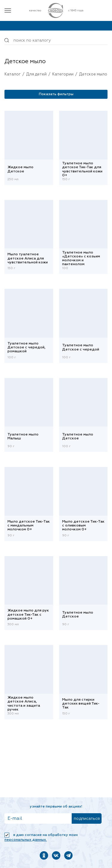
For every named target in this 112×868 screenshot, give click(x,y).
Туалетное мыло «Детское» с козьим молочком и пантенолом (81, 259)
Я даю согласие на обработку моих (41, 837)
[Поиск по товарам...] (56, 40)
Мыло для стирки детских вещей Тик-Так (81, 704)
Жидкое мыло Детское (20, 169)
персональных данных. (26, 840)
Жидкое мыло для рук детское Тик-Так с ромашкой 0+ (28, 614)
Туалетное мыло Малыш (23, 437)
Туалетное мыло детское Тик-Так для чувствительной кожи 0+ (82, 170)
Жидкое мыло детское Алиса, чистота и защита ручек (24, 704)
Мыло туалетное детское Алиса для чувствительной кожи (28, 258)
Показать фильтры (56, 94)
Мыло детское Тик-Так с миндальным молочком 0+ (29, 526)
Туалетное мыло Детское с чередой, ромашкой (26, 347)
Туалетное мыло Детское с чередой (81, 347)
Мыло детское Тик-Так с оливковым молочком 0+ (83, 526)
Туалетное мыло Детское (78, 437)
